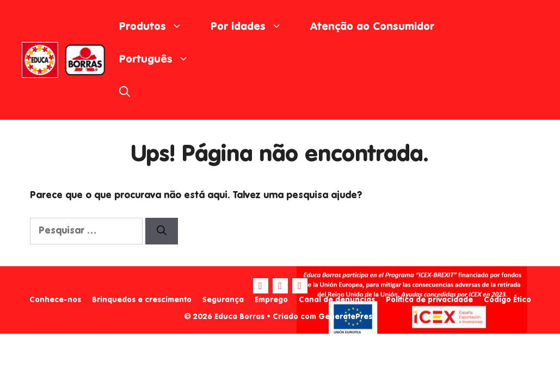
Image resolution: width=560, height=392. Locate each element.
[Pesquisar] (162, 231)
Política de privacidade (429, 300)
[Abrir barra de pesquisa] (125, 93)
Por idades (253, 27)
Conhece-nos (55, 300)
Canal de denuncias (337, 300)
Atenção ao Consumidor (372, 27)
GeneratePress (347, 317)
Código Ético (507, 300)
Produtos (158, 27)
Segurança (223, 300)
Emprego (271, 300)
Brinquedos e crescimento (142, 300)
